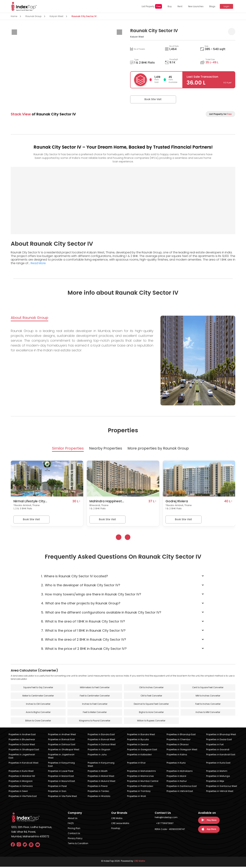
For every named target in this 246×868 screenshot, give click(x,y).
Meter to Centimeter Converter (38, 697)
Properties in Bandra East (101, 736)
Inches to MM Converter (208, 713)
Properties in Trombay (139, 792)
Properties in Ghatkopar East (24, 751)
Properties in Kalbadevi (139, 756)
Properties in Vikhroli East (180, 792)
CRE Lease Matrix (120, 824)
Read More (38, 263)
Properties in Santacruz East (182, 787)
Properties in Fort (215, 746)
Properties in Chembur (178, 741)
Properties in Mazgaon (21, 782)
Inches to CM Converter (38, 705)
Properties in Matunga (218, 777)
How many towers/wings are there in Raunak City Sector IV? (91, 595)
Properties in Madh (98, 772)
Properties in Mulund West (101, 782)
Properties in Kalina (177, 756)
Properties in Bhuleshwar (22, 741)
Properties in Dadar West (22, 746)
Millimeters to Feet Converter (95, 688)
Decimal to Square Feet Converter (151, 705)
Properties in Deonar (138, 746)
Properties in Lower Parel (61, 772)
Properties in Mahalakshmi (141, 772)
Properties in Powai (98, 787)
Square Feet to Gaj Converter (38, 688)
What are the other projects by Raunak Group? (81, 604)
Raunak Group (33, 16)
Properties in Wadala (99, 797)
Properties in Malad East (61, 777)
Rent (179, 6)
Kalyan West (56, 16)
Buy (169, 6)
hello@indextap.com (166, 819)
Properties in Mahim (217, 772)
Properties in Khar (136, 764)
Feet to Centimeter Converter (95, 697)
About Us (73, 819)
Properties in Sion (57, 792)
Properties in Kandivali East (221, 756)
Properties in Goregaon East (142, 751)
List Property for (220, 114)
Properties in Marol (176, 777)
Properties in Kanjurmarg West (101, 766)
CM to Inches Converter (151, 688)
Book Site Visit (148, 99)
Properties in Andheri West (62, 736)
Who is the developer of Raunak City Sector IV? (81, 586)
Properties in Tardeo (98, 792)
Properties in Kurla (176, 764)
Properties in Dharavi (178, 746)
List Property (151, 6)
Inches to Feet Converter (95, 705)
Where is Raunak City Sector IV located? (74, 577)
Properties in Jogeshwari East (22, 757)
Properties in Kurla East (218, 764)
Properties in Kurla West (21, 772)
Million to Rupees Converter (151, 722)
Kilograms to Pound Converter (95, 722)
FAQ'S (71, 824)
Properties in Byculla (138, 741)
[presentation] (14, 32)
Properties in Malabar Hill (22, 777)
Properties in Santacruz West (222, 787)
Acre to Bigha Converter (38, 713)
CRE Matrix (117, 819)
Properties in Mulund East (61, 782)
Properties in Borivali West (101, 741)
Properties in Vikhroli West (220, 792)
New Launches (195, 6)
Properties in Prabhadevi (140, 787)
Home (14, 16)
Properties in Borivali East (61, 741)
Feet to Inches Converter (208, 705)
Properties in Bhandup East (181, 736)
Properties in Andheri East (22, 736)
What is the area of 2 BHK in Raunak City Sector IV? (84, 640)
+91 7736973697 (165, 824)
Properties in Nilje (215, 782)
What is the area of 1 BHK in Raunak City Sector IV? (83, 622)
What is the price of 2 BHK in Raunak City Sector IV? (84, 649)
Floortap (116, 830)
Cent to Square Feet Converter (208, 688)
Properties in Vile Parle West (62, 797)
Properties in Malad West (101, 777)
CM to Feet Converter (151, 697)
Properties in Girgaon (99, 751)
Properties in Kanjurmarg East (61, 766)
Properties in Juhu (97, 756)
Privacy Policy (75, 840)
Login (225, 6)
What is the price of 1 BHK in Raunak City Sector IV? (83, 631)
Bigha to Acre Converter (151, 713)
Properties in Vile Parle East (23, 797)
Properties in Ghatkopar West (64, 751)
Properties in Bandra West (141, 736)
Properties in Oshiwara (21, 787)
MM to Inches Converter (208, 697)
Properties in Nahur (177, 782)
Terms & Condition (78, 845)
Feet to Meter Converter (95, 713)
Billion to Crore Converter (38, 722)
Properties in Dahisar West (102, 746)
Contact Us (74, 835)
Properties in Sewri (18, 792)
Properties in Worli (137, 797)
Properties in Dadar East (219, 741)
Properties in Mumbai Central (143, 782)
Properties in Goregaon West (182, 751)
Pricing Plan (74, 830)
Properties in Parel (57, 787)
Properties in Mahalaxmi (180, 772)
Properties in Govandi (218, 751)
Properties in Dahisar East (62, 746)
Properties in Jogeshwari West (61, 757)
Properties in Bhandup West (221, 736)
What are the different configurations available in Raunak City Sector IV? (101, 613)
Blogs (211, 6)
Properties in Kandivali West (23, 764)
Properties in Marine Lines (140, 777)
